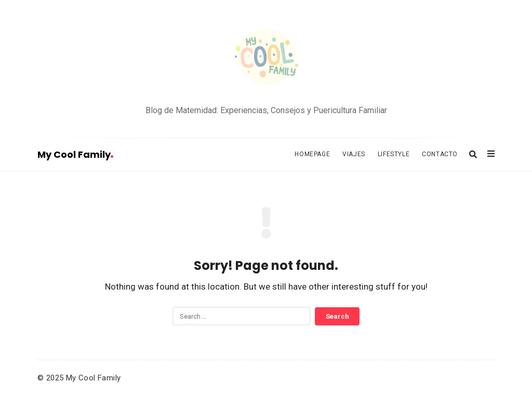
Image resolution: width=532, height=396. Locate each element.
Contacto (440, 154)
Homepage (312, 154)
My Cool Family (75, 154)
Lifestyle (394, 154)
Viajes (354, 154)
